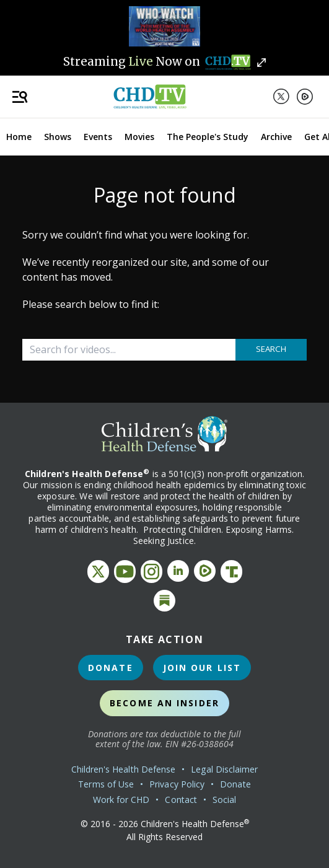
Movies (139, 137)
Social (224, 800)
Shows (58, 137)
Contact (181, 800)
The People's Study (208, 137)
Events (98, 137)
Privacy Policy (177, 784)
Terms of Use (106, 784)
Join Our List (202, 668)
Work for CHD (121, 800)
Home (19, 137)
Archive (276, 137)
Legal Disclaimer (224, 769)
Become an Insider (164, 703)
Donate (111, 668)
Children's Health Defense (124, 769)
